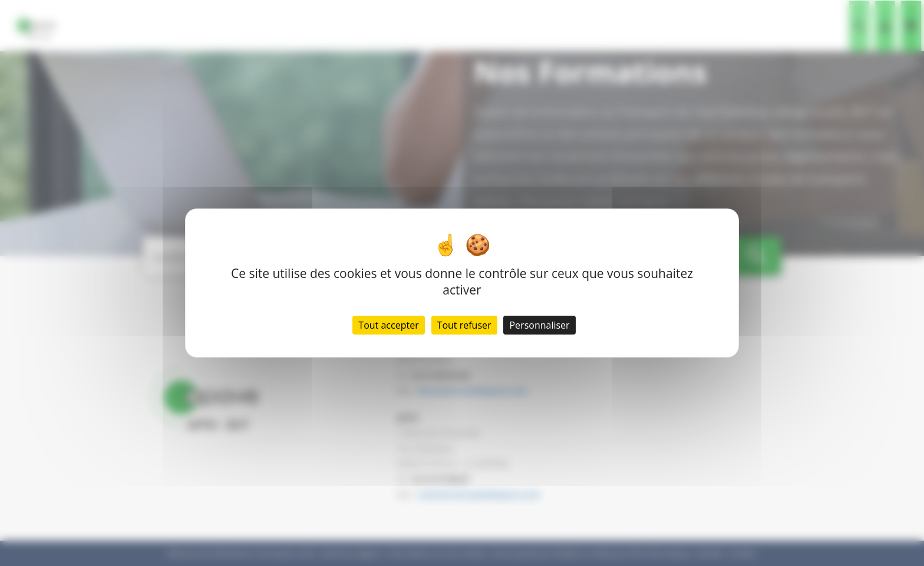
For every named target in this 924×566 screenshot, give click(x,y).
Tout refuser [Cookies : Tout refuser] (464, 325)
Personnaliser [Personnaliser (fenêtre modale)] (539, 325)
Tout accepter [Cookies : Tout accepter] (388, 325)
